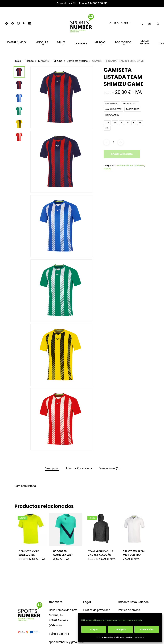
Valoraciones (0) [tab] (109, 468)
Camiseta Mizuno (77, 61)
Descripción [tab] (52, 468)
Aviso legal (139, 637)
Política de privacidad (124, 637)
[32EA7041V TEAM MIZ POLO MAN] (135, 529)
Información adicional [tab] (79, 468)
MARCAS (44, 61)
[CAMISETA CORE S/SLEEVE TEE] (31, 529)
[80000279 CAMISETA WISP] (66, 529)
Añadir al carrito (122, 154)
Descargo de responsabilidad (93, 613)
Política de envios (129, 598)
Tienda (30, 61)
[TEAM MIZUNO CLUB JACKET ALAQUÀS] (101, 529)
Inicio (18, 61)
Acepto (94, 629)
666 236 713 (99, 3)
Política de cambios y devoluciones (131, 607)
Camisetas (139, 165)
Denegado (120, 629)
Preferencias (147, 629)
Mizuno (58, 61)
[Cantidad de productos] (114, 142)
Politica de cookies (105, 637)
